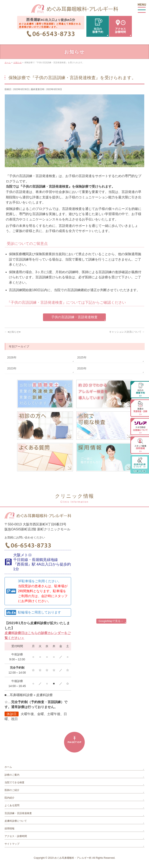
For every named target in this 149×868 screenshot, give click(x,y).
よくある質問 (12, 805)
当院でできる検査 (14, 782)
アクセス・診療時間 (16, 836)
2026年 (12, 357)
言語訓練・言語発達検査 (18, 813)
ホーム (8, 767)
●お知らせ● (13, 332)
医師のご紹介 (12, 790)
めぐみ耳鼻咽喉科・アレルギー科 (73, 858)
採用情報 (10, 829)
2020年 (82, 368)
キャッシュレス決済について (127, 332)
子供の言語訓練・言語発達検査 (74, 317)
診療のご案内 (12, 775)
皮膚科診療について (16, 821)
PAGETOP (74, 742)
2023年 (12, 368)
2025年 (82, 357)
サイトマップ (12, 844)
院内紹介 (10, 798)
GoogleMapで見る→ (111, 621)
